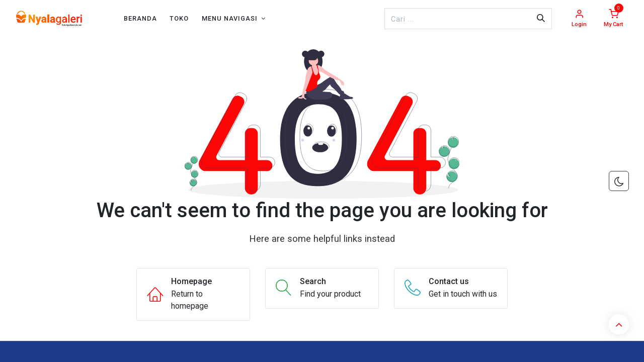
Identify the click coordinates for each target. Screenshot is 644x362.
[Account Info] (579, 19)
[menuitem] (140, 18)
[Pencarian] (541, 19)
